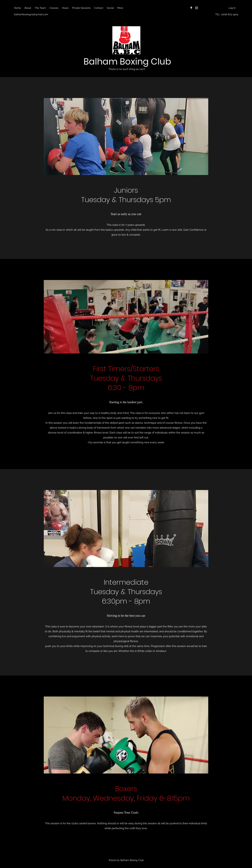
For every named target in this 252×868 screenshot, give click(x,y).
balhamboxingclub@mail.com (31, 14)
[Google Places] (191, 8)
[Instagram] (197, 8)
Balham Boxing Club (127, 62)
